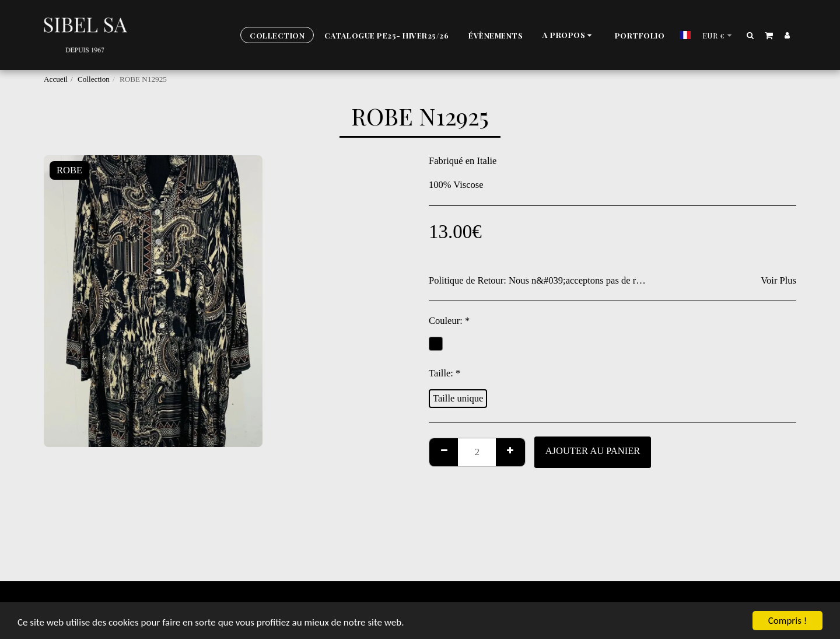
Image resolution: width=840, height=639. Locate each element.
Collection (94, 79)
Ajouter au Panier (593, 451)
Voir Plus (778, 280)
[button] (569, 35)
